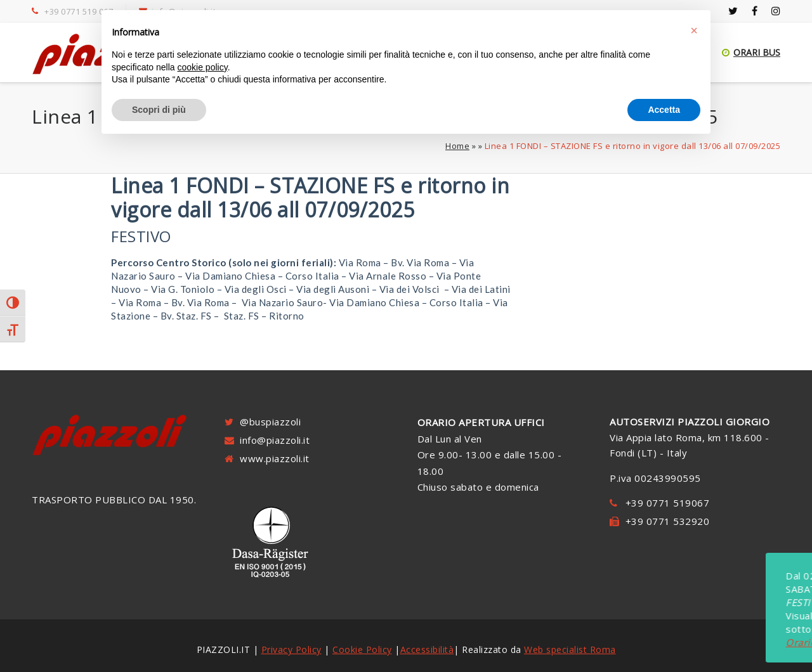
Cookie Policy (362, 649)
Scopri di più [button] (159, 110)
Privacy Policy (291, 649)
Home (457, 146)
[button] (694, 30)
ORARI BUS (751, 52)
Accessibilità (427, 649)
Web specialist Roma (570, 649)
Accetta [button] (664, 110)
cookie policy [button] (203, 67)
